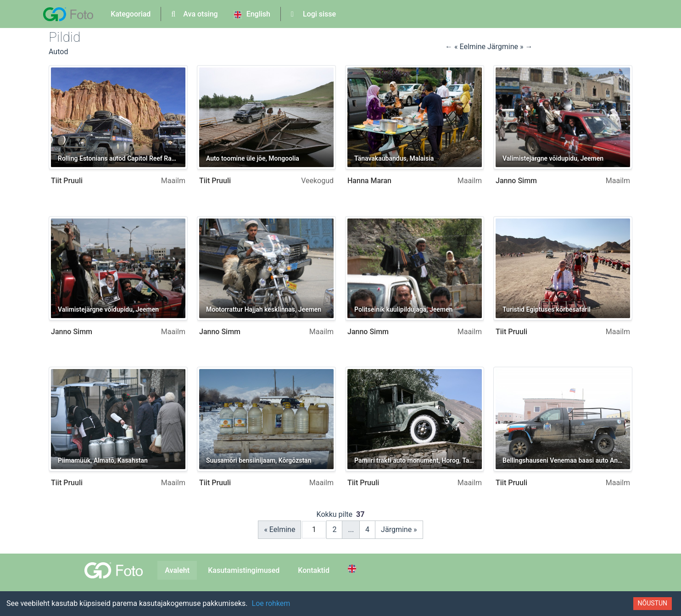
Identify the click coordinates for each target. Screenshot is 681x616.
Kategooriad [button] (131, 14)
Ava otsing (194, 14)
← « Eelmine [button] (466, 47)
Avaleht (177, 570)
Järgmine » (399, 529)
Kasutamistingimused (244, 570)
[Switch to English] (353, 569)
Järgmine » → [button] (510, 47)
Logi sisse (313, 14)
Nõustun (653, 603)
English (252, 14)
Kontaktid (314, 570)
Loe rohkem (271, 603)
